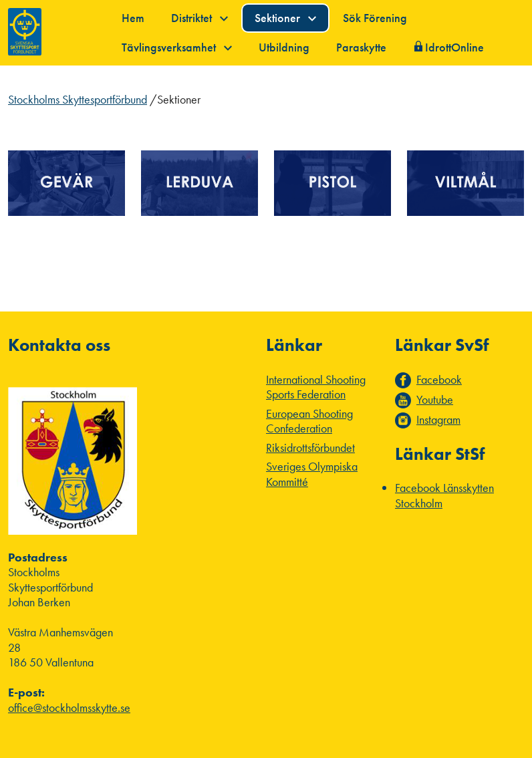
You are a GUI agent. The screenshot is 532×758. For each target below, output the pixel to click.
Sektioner (285, 18)
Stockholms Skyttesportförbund (78, 99)
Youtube (435, 400)
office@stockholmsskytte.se (69, 708)
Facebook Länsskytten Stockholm (444, 495)
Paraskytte (361, 47)
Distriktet (199, 18)
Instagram (438, 420)
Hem (133, 18)
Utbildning (284, 47)
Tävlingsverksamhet (177, 47)
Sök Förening (375, 18)
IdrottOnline (454, 47)
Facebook (439, 380)
